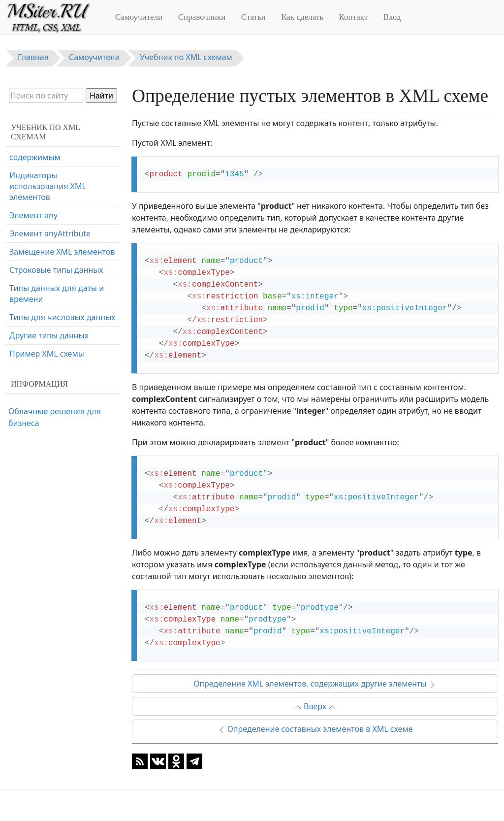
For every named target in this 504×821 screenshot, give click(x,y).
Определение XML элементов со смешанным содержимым (60, 281)
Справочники (202, 17)
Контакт (354, 17)
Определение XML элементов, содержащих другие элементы (315, 684)
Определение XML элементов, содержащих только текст (56, 241)
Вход (392, 17)
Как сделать (302, 17)
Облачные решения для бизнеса (55, 417)
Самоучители (139, 17)
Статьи (253, 17)
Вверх (315, 706)
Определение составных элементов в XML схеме (315, 729)
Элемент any (33, 350)
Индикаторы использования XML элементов (48, 321)
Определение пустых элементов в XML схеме (54, 167)
